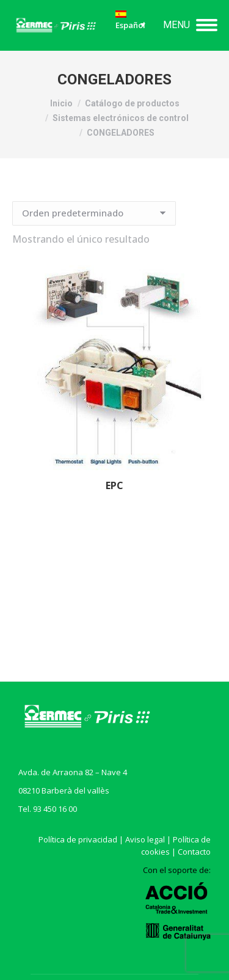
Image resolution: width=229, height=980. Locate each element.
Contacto (194, 852)
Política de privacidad (78, 839)
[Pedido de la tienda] (94, 213)
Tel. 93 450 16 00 (48, 809)
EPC (114, 485)
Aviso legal (145, 839)
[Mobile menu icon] (190, 25)
